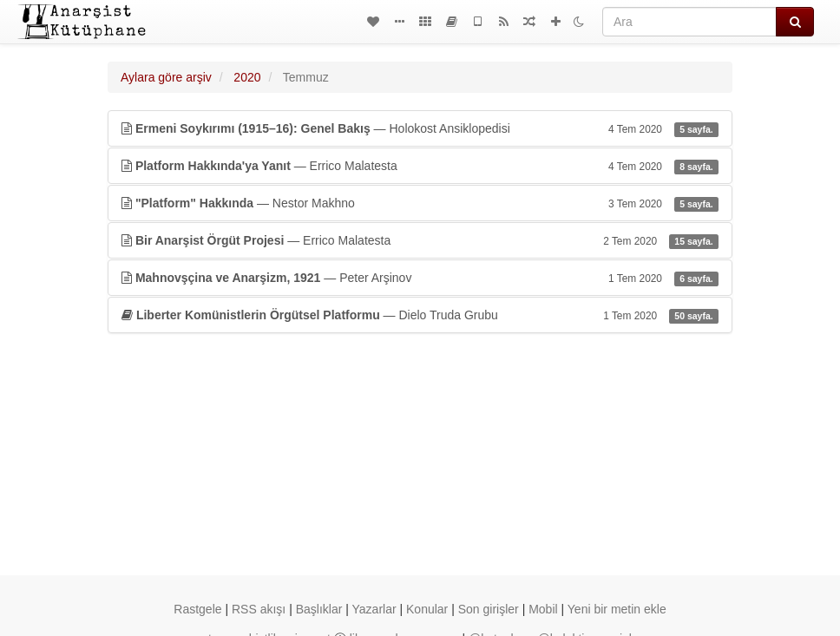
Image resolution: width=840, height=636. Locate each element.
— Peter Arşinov (420, 278)
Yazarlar (374, 609)
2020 (247, 77)
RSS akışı (259, 609)
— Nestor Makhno (420, 203)
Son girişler (489, 609)
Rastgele (197, 609)
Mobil (543, 609)
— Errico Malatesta (420, 166)
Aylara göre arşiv (166, 77)
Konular (427, 609)
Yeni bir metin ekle (617, 609)
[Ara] (689, 22)
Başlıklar (319, 609)
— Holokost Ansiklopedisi (420, 128)
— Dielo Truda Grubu (420, 315)
